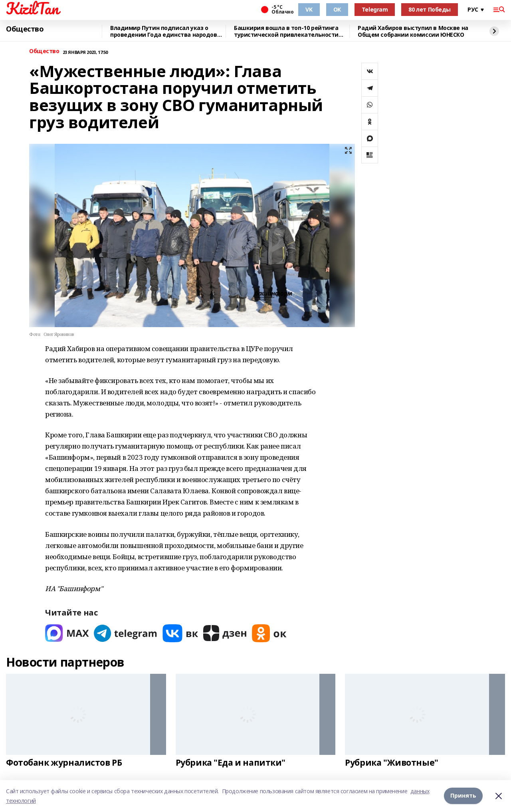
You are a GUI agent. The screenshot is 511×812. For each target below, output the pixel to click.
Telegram (375, 9)
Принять (463, 796)
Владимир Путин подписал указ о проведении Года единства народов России (164, 31)
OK (337, 9)
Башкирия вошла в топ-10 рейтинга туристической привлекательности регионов (286, 31)
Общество (25, 29)
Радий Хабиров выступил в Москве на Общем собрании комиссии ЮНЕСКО (413, 31)
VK (309, 9)
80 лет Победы (430, 9)
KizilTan (32, 8)
